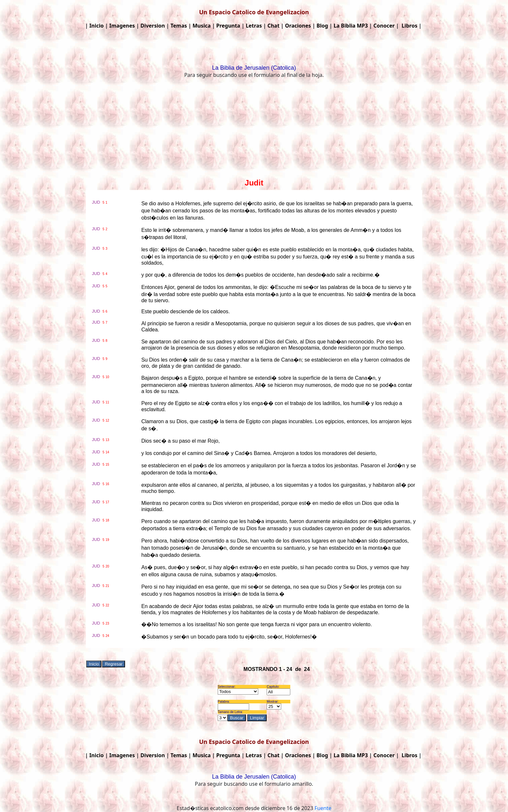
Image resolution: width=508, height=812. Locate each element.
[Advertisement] (254, 130)
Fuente (323, 808)
